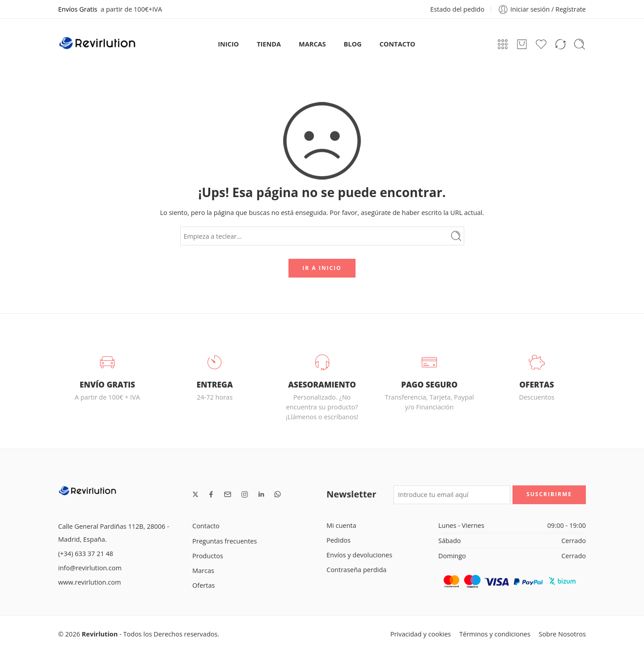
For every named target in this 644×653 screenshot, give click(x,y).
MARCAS (312, 44)
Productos (208, 556)
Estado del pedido (457, 9)
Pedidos (339, 540)
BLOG (353, 44)
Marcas (203, 571)
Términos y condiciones (495, 634)
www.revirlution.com (89, 582)
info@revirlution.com (90, 568)
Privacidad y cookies (421, 634)
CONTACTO (398, 44)
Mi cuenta (341, 525)
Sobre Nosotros (562, 634)
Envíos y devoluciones (359, 555)
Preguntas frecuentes (225, 541)
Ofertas (203, 585)
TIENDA (269, 44)
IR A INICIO (322, 268)
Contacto (206, 526)
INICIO (228, 44)
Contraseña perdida (356, 570)
